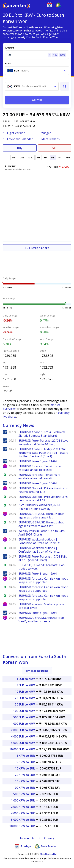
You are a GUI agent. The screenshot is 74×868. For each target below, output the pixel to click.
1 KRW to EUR (26, 756)
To (7, 79)
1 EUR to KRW (26, 679)
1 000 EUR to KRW (23, 724)
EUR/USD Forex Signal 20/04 (38, 483)
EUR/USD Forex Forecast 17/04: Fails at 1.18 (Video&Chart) (43, 558)
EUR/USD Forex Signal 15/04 (38, 613)
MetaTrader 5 (51, 139)
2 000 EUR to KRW (23, 730)
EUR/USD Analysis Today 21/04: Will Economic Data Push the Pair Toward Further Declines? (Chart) (43, 453)
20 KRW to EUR (25, 775)
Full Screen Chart (37, 248)
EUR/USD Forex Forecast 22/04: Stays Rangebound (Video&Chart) (43, 442)
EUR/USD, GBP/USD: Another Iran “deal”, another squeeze (41, 619)
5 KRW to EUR (26, 762)
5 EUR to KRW (26, 685)
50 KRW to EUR (25, 781)
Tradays (23, 846)
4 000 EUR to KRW (23, 736)
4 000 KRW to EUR (23, 813)
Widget (46, 133)
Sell (55, 148)
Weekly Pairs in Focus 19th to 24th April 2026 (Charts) (42, 533)
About (36, 838)
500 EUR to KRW (24, 717)
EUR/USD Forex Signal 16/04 (38, 574)
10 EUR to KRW (25, 692)
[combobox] (37, 71)
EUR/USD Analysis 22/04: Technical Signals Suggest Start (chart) (42, 434)
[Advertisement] (37, 262)
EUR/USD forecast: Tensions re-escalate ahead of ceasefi (40, 468)
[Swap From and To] (65, 86)
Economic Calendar (20, 139)
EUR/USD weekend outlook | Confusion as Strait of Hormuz (39, 541)
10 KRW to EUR (25, 768)
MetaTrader (45, 846)
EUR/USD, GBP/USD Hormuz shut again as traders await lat (41, 516)
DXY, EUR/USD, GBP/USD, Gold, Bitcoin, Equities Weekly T (39, 507)
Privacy (49, 838)
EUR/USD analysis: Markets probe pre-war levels (41, 606)
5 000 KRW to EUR (23, 820)
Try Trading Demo (37, 671)
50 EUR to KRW (25, 704)
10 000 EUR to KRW (22, 749)
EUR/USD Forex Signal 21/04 (38, 461)
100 (55, 55)
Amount (10, 48)
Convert (37, 100)
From (8, 63)
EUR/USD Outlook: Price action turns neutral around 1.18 (43, 490)
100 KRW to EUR (24, 788)
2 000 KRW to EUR (23, 807)
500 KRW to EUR (24, 794)
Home (24, 838)
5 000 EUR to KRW (23, 743)
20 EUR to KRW (25, 698)
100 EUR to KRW (24, 711)
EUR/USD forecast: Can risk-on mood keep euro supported (43, 580)
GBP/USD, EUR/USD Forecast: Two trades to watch (42, 567)
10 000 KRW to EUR (22, 826)
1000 (62, 55)
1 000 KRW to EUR (23, 800)
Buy (20, 148)
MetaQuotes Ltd (48, 854)
